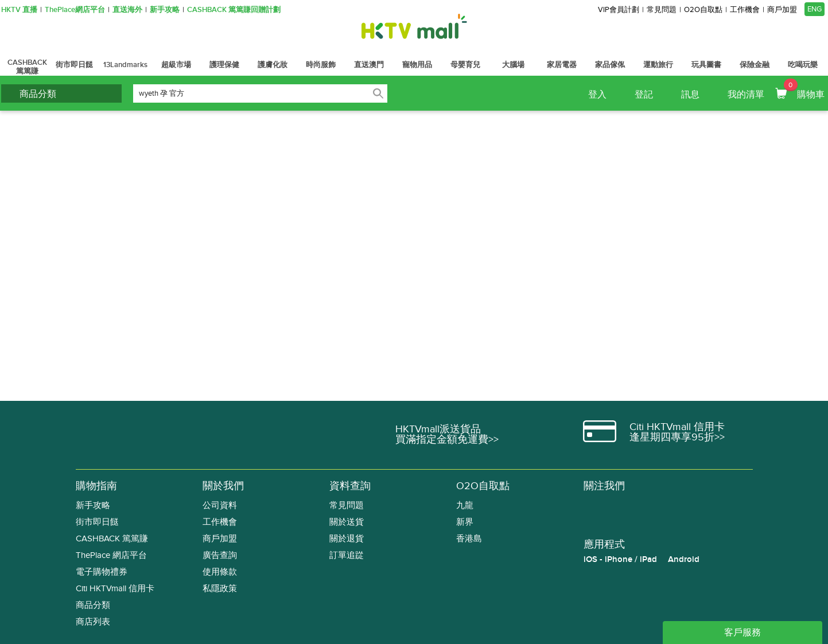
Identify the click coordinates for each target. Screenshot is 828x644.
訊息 (690, 95)
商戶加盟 (782, 10)
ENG (815, 9)
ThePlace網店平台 (75, 10)
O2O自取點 (703, 10)
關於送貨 (347, 522)
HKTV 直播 (19, 10)
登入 (597, 95)
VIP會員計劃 (619, 10)
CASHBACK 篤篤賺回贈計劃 (234, 10)
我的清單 (746, 95)
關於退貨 (347, 539)
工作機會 (745, 10)
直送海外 (127, 10)
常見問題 (662, 10)
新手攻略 (165, 10)
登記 (644, 95)
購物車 (804, 89)
